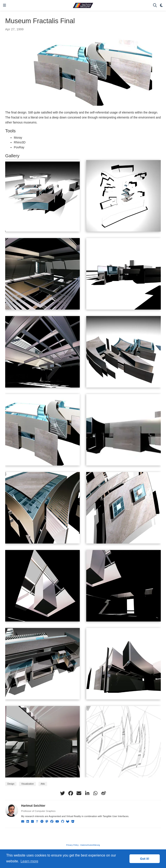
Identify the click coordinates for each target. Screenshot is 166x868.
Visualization (27, 784)
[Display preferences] (161, 6)
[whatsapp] (95, 793)
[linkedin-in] (87, 793)
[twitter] (62, 793)
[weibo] (104, 793)
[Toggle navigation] (5, 6)
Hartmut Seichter (33, 806)
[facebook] (71, 793)
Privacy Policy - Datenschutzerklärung (83, 845)
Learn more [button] (29, 861)
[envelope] (79, 793)
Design (11, 784)
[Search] (155, 6)
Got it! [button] (145, 859)
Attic (43, 784)
